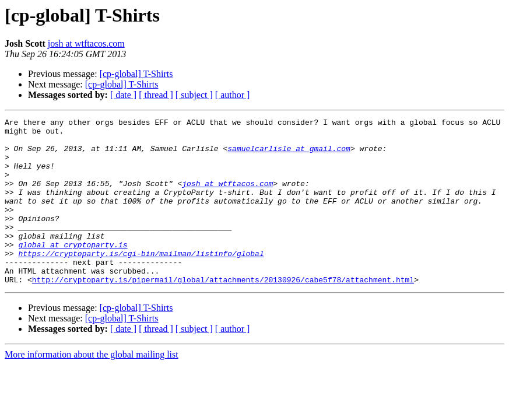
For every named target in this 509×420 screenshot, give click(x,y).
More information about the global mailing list (92, 388)
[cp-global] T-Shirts (136, 74)
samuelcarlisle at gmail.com (289, 155)
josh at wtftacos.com (86, 43)
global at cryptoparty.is (73, 271)
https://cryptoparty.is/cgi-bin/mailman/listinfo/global (141, 281)
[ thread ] (156, 95)
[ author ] (233, 95)
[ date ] (123, 95)
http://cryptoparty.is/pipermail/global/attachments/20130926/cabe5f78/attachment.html (223, 313)
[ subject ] (194, 95)
